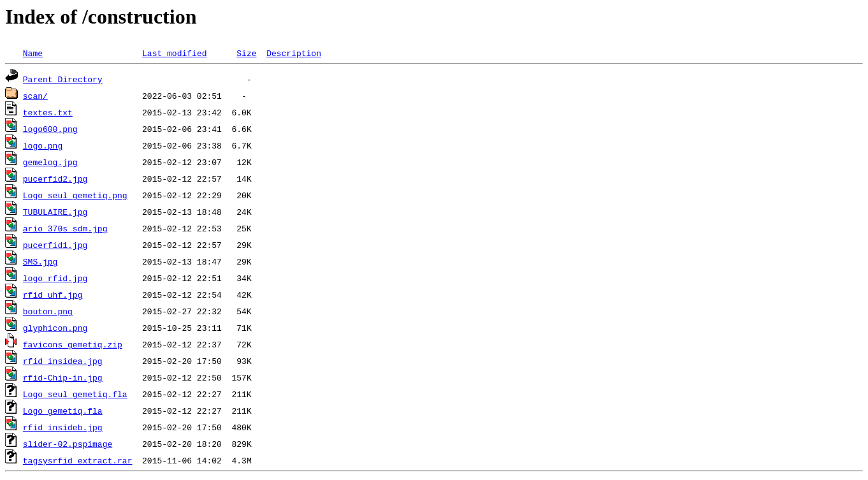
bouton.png (48, 311)
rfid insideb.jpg (63, 427)
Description (294, 53)
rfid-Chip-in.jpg (63, 377)
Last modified (174, 53)
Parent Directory (63, 79)
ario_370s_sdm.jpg (65, 228)
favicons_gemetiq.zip (73, 344)
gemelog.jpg (50, 162)
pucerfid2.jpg (55, 178)
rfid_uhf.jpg (53, 295)
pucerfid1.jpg (55, 245)
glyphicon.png (55, 328)
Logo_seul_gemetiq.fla (75, 394)
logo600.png (50, 129)
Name (33, 53)
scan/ (35, 96)
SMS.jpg (40, 261)
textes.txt (48, 112)
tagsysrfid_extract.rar (78, 460)
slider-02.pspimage (68, 444)
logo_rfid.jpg (55, 278)
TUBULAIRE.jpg (55, 212)
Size (246, 53)
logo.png (43, 145)
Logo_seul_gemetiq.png (75, 195)
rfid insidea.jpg (63, 361)
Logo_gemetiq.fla (63, 411)
